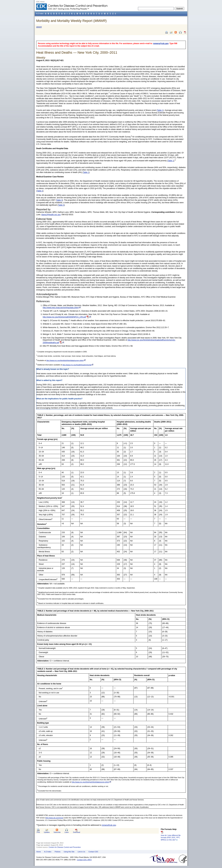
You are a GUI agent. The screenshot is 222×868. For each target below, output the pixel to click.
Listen (67, 832)
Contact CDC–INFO (84, 860)
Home (39, 852)
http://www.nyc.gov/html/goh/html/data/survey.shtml (90, 782)
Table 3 (59, 200)
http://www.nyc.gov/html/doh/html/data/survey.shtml (65, 360)
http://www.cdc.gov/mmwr (54, 818)
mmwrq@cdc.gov (161, 43)
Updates (47, 832)
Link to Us (81, 852)
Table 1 (160, 110)
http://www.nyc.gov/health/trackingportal (77, 365)
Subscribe (57, 832)
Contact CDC (93, 852)
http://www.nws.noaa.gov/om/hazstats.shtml (61, 308)
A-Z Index (48, 852)
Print (38, 832)
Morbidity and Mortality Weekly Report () (71, 21)
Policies (58, 852)
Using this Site (69, 852)
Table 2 (40, 191)
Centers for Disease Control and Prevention (65, 847)
